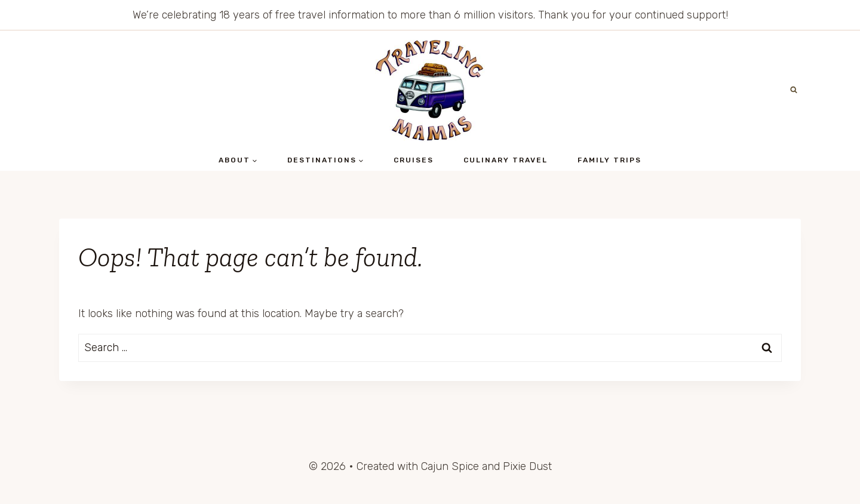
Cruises (414, 160)
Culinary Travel (506, 160)
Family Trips (609, 160)
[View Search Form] (794, 90)
